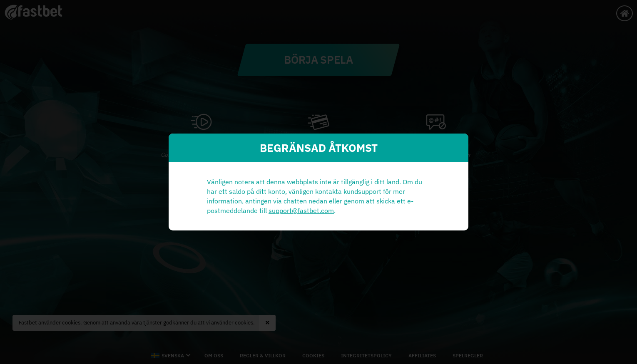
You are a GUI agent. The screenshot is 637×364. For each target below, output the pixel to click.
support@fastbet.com (301, 210)
